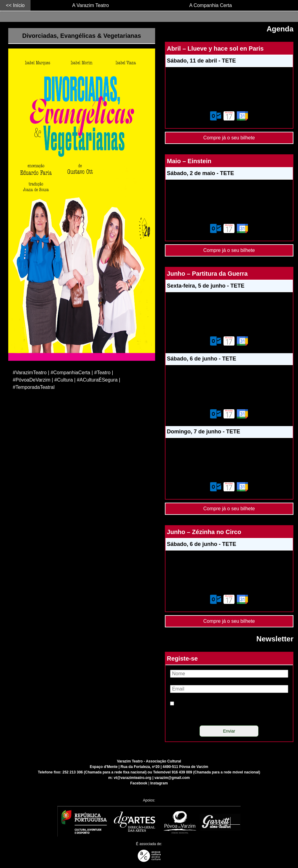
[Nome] (229, 674)
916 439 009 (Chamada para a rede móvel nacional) (216, 772)
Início (19, 5)
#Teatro (102, 373)
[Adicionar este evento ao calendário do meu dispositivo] (229, 116)
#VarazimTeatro (30, 373)
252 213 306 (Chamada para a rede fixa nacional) (105, 772)
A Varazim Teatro (90, 5)
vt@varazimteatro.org (133, 778)
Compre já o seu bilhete (229, 136)
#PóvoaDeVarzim (32, 380)
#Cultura (64, 380)
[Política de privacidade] (172, 703)
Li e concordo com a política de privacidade (222, 711)
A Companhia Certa (211, 5)
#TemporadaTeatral (34, 387)
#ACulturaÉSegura (97, 380)
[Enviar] (229, 731)
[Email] (229, 689)
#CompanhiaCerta (71, 373)
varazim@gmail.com (172, 778)
